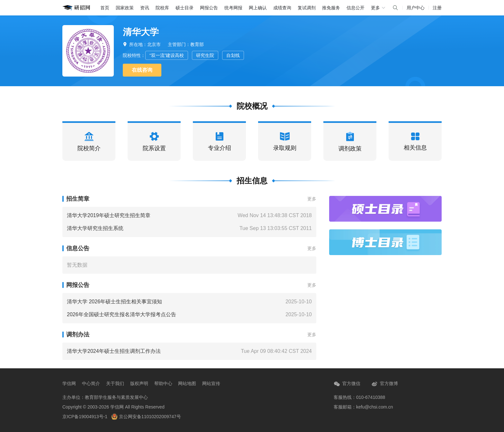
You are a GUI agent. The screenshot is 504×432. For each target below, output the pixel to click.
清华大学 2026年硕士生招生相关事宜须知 (114, 302)
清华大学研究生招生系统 (95, 228)
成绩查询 (282, 8)
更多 (312, 199)
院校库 (162, 8)
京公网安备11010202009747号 (146, 417)
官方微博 (385, 384)
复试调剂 (307, 8)
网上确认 (258, 8)
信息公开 (355, 8)
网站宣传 (211, 383)
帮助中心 (163, 383)
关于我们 (115, 383)
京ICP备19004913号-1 (85, 417)
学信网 (69, 383)
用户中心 (416, 8)
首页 (105, 8)
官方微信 (347, 384)
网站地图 (187, 383)
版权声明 (139, 383)
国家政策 (125, 8)
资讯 (145, 8)
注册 (437, 8)
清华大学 (141, 32)
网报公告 (209, 8)
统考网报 (233, 8)
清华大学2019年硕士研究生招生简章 (109, 215)
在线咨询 (142, 70)
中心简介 (91, 383)
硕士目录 (184, 8)
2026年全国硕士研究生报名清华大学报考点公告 (122, 314)
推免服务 (331, 8)
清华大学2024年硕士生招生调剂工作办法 (114, 351)
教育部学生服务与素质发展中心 (116, 397)
